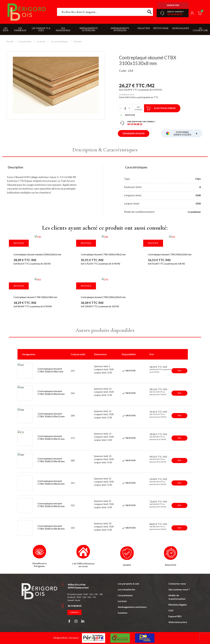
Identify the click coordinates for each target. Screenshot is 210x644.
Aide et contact (176, 12)
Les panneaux (125, 595)
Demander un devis (134, 133)
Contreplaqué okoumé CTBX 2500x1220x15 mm (103, 297)
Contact (74, 612)
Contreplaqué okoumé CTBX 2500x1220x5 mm (170, 254)
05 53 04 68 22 (175, 14)
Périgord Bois (27, 12)
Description (16, 167)
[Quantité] (125, 108)
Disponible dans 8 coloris (186, 133)
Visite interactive (178, 622)
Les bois (122, 601)
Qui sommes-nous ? (179, 589)
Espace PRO (175, 616)
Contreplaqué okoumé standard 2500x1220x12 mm (37, 254)
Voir (179, 371)
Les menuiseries (127, 589)
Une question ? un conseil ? (141, 122)
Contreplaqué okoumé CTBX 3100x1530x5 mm (35, 297)
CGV (171, 610)
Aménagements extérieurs (132, 607)
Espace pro (173, 5)
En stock (19, 243)
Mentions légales (178, 605)
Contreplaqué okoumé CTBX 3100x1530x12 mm (103, 254)
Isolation (123, 613)
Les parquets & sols (128, 584)
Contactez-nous (177, 584)
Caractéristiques (136, 167)
